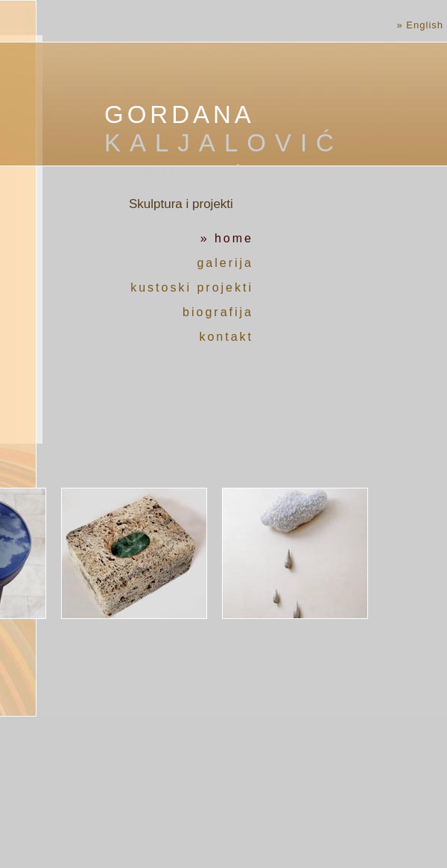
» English (420, 25)
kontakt (226, 337)
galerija (225, 263)
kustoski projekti (192, 287)
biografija (218, 312)
